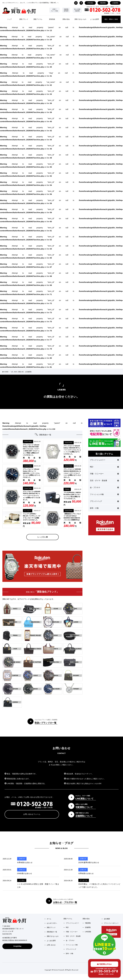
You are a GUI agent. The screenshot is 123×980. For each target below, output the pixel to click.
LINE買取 (88, 932)
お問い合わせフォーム (32, 814)
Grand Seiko (28, 441)
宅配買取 (103, 3)
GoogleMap (17, 946)
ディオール (84, 880)
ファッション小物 (104, 494)
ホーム (49, 919)
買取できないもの (80, 19)
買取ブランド (24, 19)
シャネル (22, 880)
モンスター (28, 511)
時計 (104, 467)
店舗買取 (115, 3)
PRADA (67, 489)
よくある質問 (95, 19)
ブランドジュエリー (104, 460)
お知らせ (22, 859)
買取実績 (52, 19)
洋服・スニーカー (104, 474)
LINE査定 (90, 3)
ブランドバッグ (104, 501)
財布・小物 (104, 508)
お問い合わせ (51, 945)
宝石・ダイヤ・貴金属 (104, 480)
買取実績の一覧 (52, 932)
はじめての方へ (52, 923)
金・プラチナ (104, 487)
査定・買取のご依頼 (111, 19)
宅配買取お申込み (104, 964)
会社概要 (107, 919)
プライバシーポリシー (111, 923)
